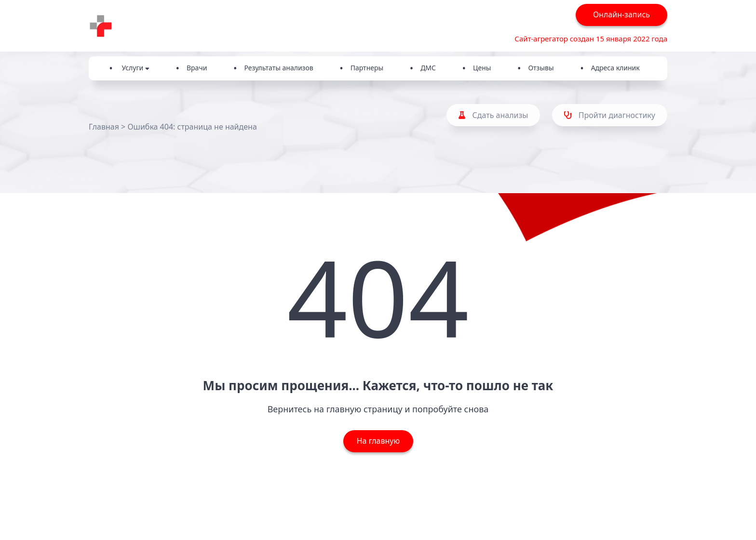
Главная (104, 127)
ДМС (428, 67)
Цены (482, 67)
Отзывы (541, 67)
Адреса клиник (615, 67)
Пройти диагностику (610, 115)
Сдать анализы (493, 115)
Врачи (197, 67)
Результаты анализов (278, 67)
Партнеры (367, 67)
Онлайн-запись (621, 14)
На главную (378, 441)
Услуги (135, 67)
